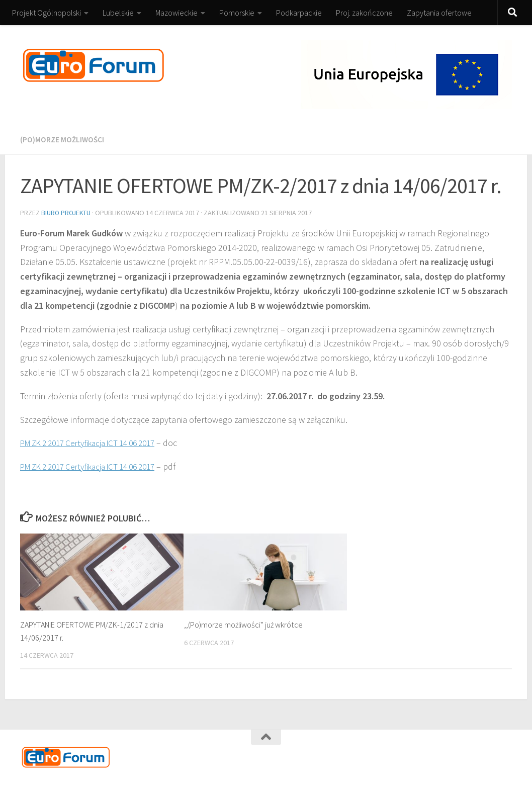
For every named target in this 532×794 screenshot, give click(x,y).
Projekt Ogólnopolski (47, 13)
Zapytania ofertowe (439, 13)
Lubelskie (118, 13)
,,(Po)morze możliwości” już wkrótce (246, 624)
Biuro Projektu (67, 212)
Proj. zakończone (364, 13)
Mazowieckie (176, 13)
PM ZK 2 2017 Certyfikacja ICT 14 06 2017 (96, 442)
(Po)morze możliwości (63, 139)
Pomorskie (237, 13)
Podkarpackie (299, 13)
